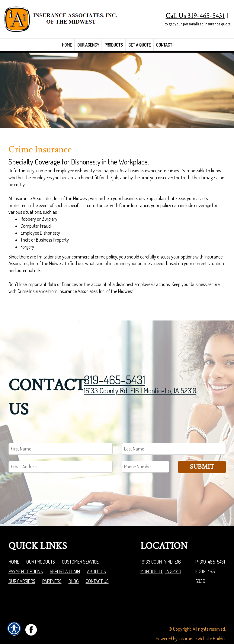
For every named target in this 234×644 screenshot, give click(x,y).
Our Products (41, 547)
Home (14, 547)
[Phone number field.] (146, 452)
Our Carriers (22, 567)
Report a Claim (65, 557)
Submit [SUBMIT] (202, 452)
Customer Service (80, 547)
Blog (74, 567)
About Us (96, 557)
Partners (52, 567)
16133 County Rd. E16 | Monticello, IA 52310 (140, 376)
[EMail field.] (61, 452)
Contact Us (97, 567)
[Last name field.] (174, 434)
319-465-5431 (115, 365)
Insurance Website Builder (202, 624)
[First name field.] (61, 434)
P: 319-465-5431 (210, 547)
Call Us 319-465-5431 (195, 16)
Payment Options (26, 557)
